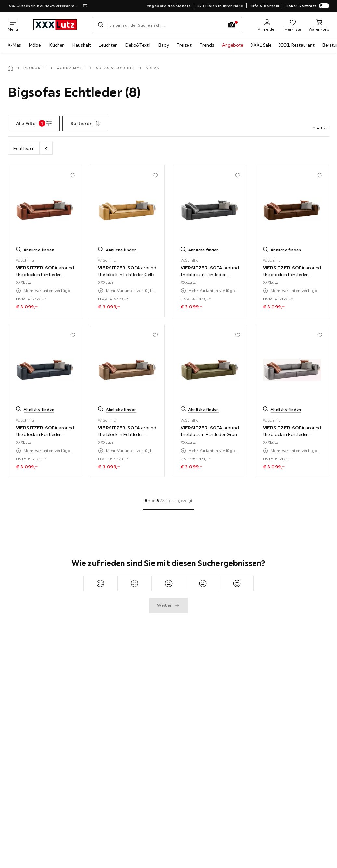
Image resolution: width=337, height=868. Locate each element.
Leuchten (108, 45)
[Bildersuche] (231, 25)
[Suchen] (101, 25)
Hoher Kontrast (308, 6)
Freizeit (184, 45)
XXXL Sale (261, 45)
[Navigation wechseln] (13, 25)
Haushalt (82, 45)
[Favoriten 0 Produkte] (293, 25)
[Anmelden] (267, 25)
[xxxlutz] (55, 25)
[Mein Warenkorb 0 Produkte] (319, 25)
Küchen (57, 45)
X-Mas (14, 45)
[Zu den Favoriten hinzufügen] (73, 175)
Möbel (35, 45)
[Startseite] (10, 68)
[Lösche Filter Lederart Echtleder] (46, 148)
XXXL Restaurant (297, 45)
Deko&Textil (138, 45)
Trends (207, 45)
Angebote (233, 45)
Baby (164, 45)
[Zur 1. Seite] (168, 509)
